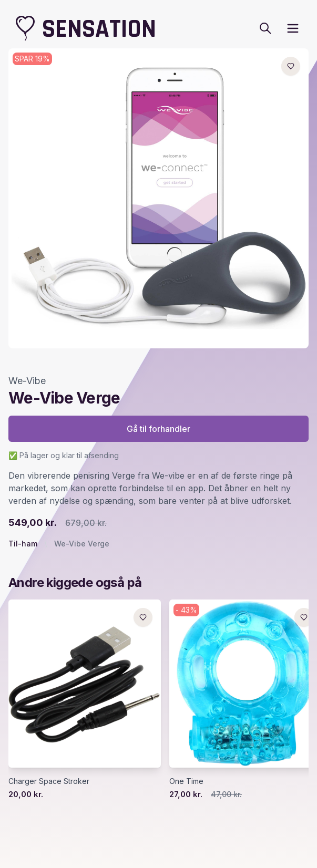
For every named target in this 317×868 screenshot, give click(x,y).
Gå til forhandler (159, 429)
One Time (186, 781)
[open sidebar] (293, 28)
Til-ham (23, 544)
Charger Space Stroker (49, 781)
